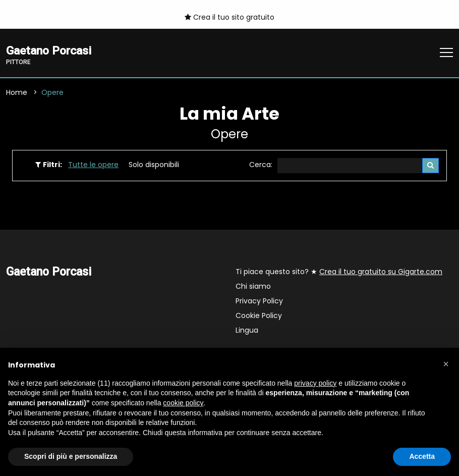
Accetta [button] (422, 456)
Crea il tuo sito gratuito (229, 17)
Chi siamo (253, 287)
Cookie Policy (259, 316)
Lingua (247, 331)
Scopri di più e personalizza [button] (71, 456)
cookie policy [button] (183, 403)
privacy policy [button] (315, 383)
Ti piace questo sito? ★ (339, 272)
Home (17, 92)
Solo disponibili (154, 165)
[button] (446, 364)
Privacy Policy (259, 301)
